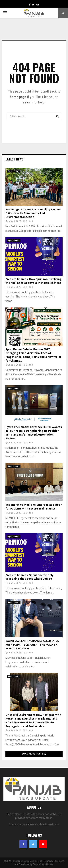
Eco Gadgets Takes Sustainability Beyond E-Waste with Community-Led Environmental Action (33, 213)
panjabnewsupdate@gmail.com (41, 824)
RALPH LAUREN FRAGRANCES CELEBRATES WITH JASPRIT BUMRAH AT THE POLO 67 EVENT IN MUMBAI (32, 645)
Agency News (14, 171)
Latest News (14, 159)
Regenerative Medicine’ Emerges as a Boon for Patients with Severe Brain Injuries (34, 507)
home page (18, 97)
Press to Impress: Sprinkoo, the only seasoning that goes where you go (29, 577)
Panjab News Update (43, 864)
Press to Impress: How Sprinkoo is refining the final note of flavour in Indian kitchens (33, 281)
